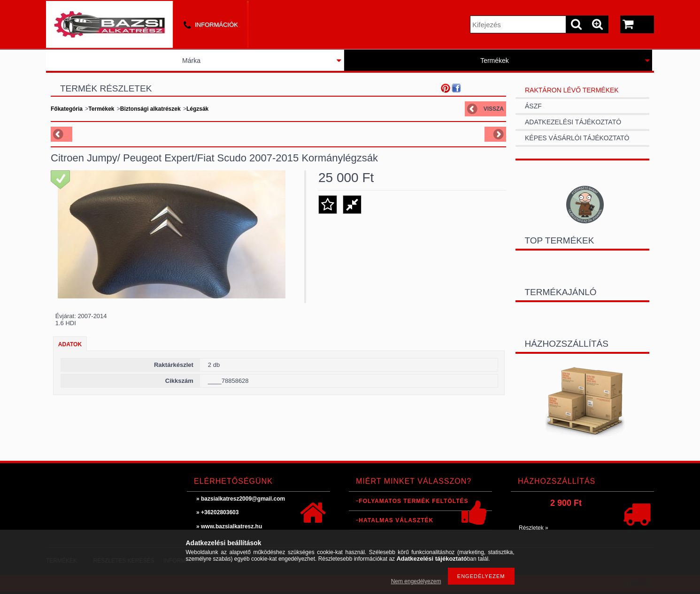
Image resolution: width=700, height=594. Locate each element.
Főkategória (67, 109)
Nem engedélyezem (416, 581)
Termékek (495, 61)
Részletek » (534, 528)
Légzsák (197, 109)
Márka (191, 61)
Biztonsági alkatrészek (150, 109)
